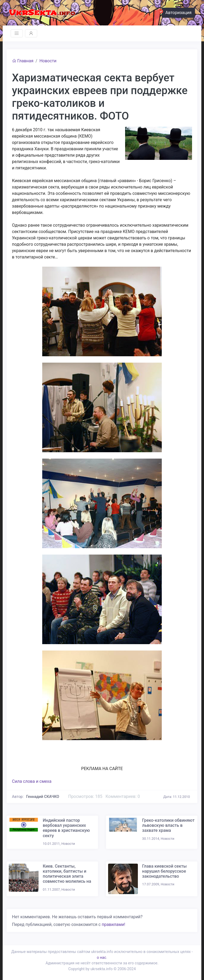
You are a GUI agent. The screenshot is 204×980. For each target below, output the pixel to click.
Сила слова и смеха (32, 781)
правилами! (113, 924)
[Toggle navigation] (17, 33)
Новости (48, 61)
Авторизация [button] (177, 12)
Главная (23, 61)
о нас (101, 958)
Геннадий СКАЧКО (43, 797)
